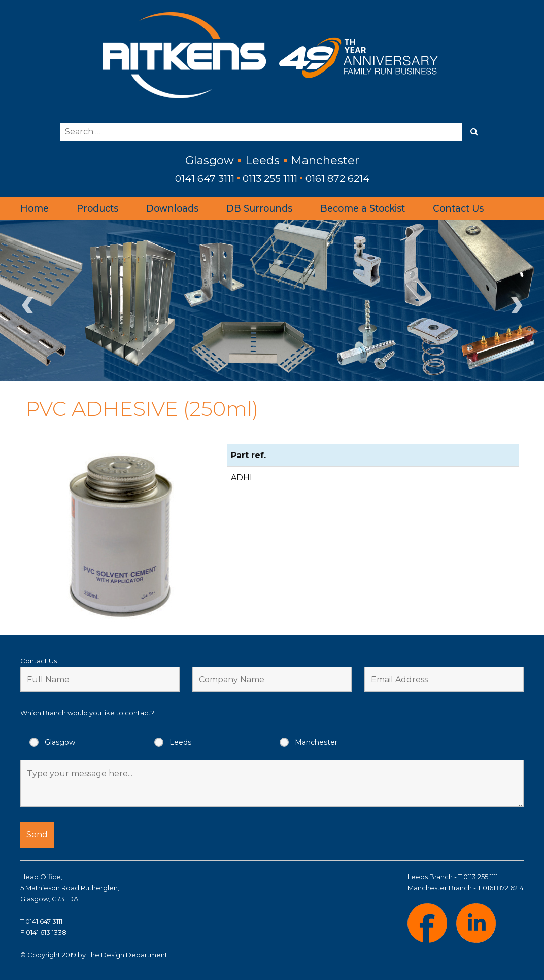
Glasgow (60, 742)
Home (35, 208)
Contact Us (458, 208)
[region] (272, 301)
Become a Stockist (363, 208)
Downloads (172, 208)
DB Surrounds (259, 208)
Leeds (180, 742)
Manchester (316, 742)
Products (97, 208)
